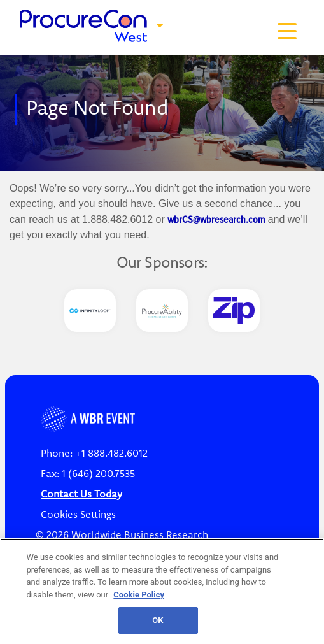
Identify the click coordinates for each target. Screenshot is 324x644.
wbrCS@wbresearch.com (216, 219)
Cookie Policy (139, 595)
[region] (162, 591)
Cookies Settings (78, 514)
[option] (90, 311)
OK (158, 620)
